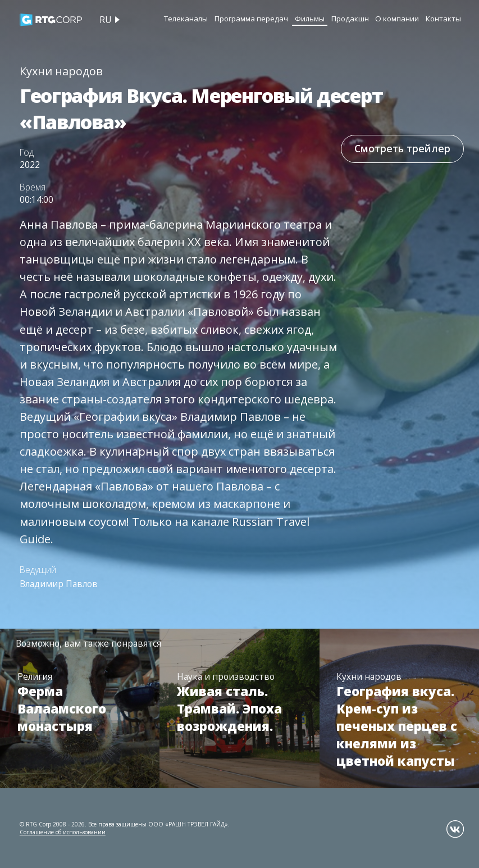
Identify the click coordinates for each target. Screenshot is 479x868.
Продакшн (350, 19)
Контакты (443, 19)
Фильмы (310, 19)
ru (105, 20)
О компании (397, 19)
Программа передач (251, 19)
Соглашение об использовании (63, 832)
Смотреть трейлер (402, 148)
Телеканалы (186, 19)
